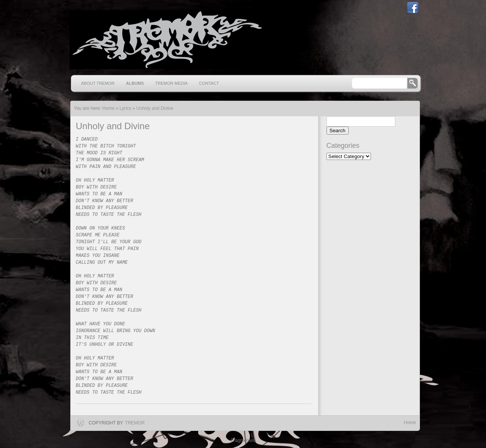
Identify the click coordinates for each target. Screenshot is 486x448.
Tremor (135, 423)
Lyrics (125, 108)
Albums (135, 83)
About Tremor (98, 83)
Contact (209, 83)
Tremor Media (172, 83)
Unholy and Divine (155, 108)
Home (410, 423)
